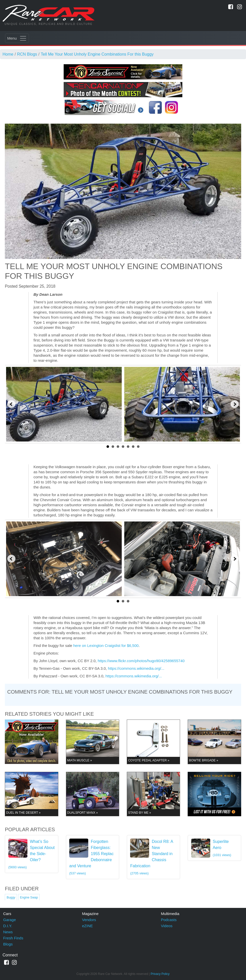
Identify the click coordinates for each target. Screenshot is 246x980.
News (8, 932)
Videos (167, 926)
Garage (10, 920)
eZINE (88, 926)
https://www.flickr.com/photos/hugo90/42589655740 (141, 661)
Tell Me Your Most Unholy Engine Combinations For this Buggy (97, 54)
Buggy (11, 897)
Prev (11, 404)
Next (235, 404)
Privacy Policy (160, 974)
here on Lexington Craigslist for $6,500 (106, 646)
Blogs (8, 944)
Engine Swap (29, 897)
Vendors (89, 920)
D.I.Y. (8, 926)
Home (8, 54)
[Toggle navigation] (17, 38)
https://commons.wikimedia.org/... (136, 668)
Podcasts (169, 920)
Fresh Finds (13, 938)
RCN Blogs (27, 54)
